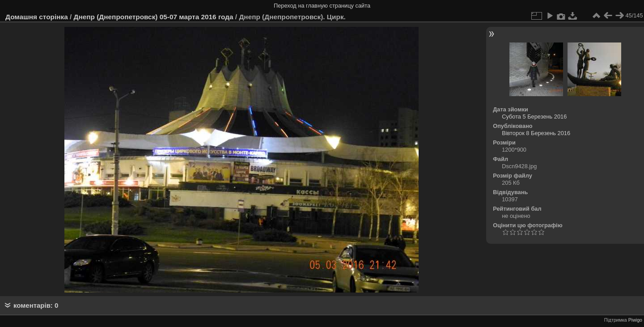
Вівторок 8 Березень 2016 (536, 133)
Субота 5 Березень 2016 (534, 117)
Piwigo (635, 320)
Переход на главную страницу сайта (322, 6)
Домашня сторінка (37, 17)
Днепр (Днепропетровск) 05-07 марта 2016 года (154, 17)
